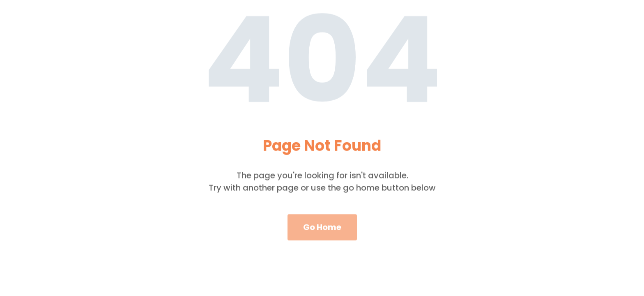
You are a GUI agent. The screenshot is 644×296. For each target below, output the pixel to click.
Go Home (322, 234)
